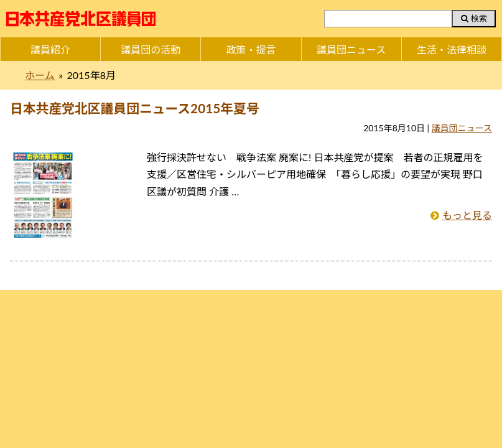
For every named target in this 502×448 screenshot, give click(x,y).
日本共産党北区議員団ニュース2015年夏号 (135, 108)
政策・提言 (251, 49)
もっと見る (467, 215)
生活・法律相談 (452, 49)
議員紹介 (50, 49)
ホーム (40, 75)
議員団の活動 (151, 49)
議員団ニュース (351, 49)
